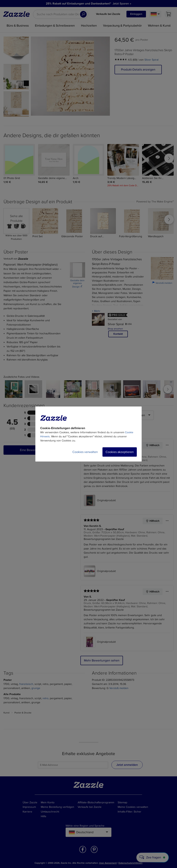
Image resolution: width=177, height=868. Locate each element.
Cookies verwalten (85, 452)
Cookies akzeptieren (120, 452)
